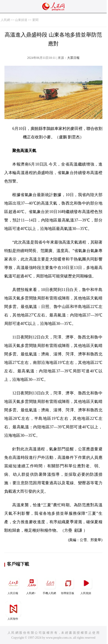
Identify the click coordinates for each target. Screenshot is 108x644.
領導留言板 (68, 585)
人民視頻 (86, 585)
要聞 (35, 20)
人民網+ (32, 585)
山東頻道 (21, 20)
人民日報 (13, 585)
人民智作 (13, 611)
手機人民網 (50, 585)
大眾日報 (73, 58)
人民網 (5, 20)
